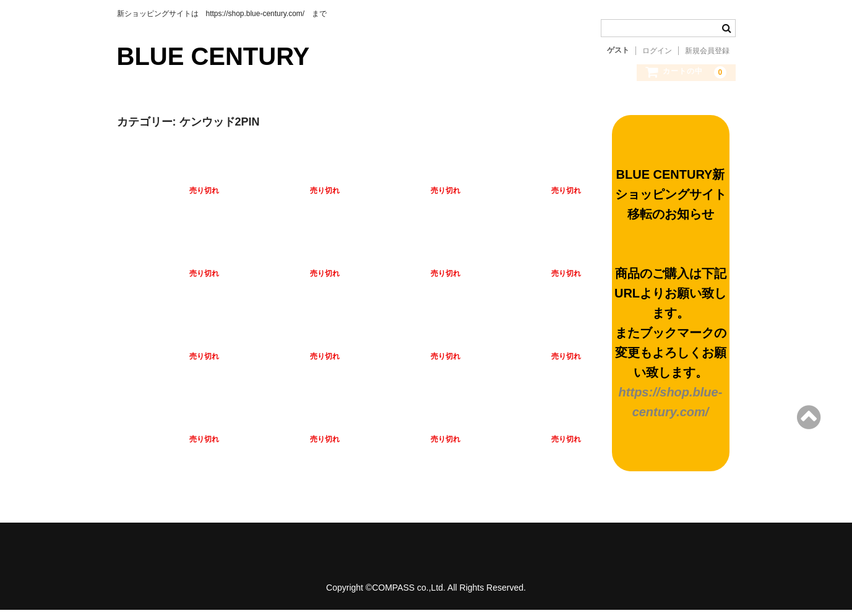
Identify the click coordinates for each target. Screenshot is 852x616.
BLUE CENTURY (213, 56)
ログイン (657, 51)
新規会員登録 (707, 51)
